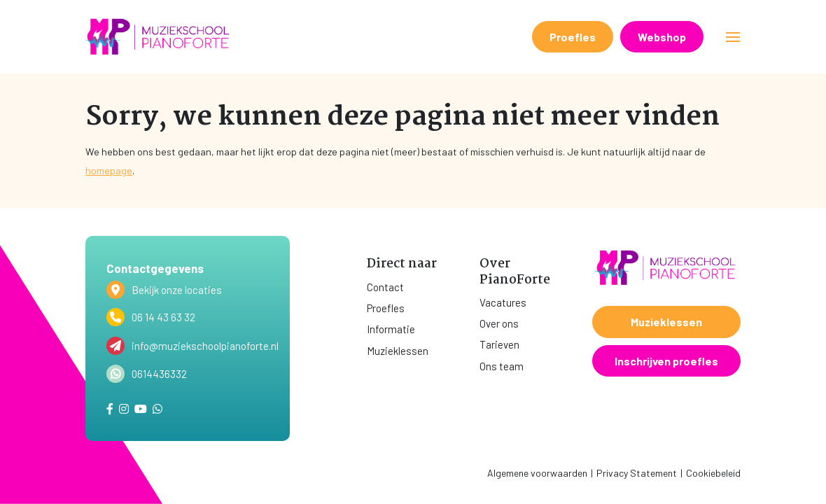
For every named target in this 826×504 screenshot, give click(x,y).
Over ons (499, 323)
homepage (109, 170)
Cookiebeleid (713, 473)
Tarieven (499, 344)
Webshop (662, 37)
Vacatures (503, 302)
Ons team (502, 366)
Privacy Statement (637, 473)
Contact (385, 287)
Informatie (391, 329)
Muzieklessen (398, 351)
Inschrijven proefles (666, 361)
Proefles (573, 37)
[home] (159, 37)
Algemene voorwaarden (537, 473)
